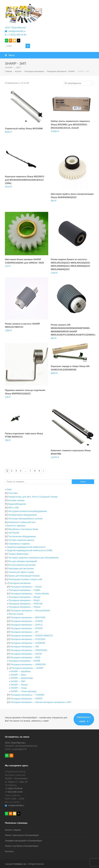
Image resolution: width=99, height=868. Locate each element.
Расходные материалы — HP (24, 632)
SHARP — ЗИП (18, 681)
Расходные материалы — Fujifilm (25, 590)
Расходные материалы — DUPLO (26, 625)
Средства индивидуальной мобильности (26, 547)
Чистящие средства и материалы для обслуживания (33, 558)
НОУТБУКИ (14, 533)
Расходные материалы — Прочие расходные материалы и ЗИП (41, 702)
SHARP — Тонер (19, 688)
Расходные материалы (20, 583)
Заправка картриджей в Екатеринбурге (24, 841)
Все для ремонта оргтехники (22, 565)
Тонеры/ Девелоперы (18, 554)
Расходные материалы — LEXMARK (28, 643)
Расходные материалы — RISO (25, 657)
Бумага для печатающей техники (24, 576)
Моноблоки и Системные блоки (23, 529)
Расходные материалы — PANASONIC (29, 650)
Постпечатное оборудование (22, 536)
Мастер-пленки (16, 614)
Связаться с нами (84, 719)
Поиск (83, 482)
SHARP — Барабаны (21, 671)
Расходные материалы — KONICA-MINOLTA (31, 636)
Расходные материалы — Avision (26, 587)
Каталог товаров (13, 830)
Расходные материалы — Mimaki (25, 597)
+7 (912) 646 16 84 (17, 35)
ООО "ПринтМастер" (16, 28)
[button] (49, 55)
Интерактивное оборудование (22, 515)
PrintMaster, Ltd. (20, 864)
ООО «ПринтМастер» (15, 743)
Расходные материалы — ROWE (24, 661)
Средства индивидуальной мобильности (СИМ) (29, 550)
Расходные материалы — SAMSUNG (28, 664)
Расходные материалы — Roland (25, 607)
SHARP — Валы (19, 675)
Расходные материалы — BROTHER (28, 618)
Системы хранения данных (21, 540)
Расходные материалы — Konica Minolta (29, 594)
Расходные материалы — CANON (26, 621)
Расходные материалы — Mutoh (24, 600)
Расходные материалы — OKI (24, 647)
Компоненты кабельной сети (22, 522)
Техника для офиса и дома (21, 572)
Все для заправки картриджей (22, 561)
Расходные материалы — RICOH (26, 654)
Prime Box (13, 493)
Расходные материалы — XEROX (26, 699)
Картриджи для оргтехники (21, 569)
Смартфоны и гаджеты (19, 544)
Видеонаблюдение (17, 504)
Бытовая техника (16, 500)
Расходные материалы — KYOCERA (28, 639)
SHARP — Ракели (19, 685)
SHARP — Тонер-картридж (24, 691)
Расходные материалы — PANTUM (26, 604)
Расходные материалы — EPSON (26, 628)
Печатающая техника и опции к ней (25, 579)
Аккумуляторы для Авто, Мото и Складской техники (33, 497)
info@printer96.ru (17, 31)
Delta (9, 490)
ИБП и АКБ (13, 508)
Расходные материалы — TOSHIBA (27, 695)
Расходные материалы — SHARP (27, 668)
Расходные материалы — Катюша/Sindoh (30, 611)
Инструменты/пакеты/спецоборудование (27, 511)
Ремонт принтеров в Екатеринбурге (22, 835)
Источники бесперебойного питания (25, 519)
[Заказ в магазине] (79, 83)
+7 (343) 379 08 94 (14, 789)
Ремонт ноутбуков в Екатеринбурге (22, 846)
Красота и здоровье (16, 526)
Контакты (9, 851)
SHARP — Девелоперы (22, 678)
